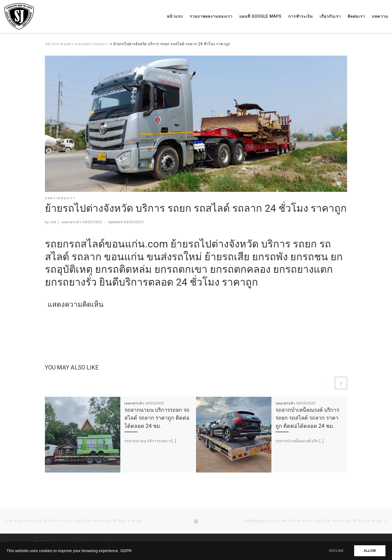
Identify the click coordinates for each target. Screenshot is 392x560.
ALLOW (370, 551)
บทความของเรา (96, 44)
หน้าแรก (52, 44)
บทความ (71, 44)
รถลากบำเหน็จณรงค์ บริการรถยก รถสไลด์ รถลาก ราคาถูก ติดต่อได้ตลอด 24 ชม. (307, 418)
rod (53, 222)
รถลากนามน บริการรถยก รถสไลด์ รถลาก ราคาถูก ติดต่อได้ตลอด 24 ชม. (157, 418)
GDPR (126, 551)
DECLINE (336, 551)
